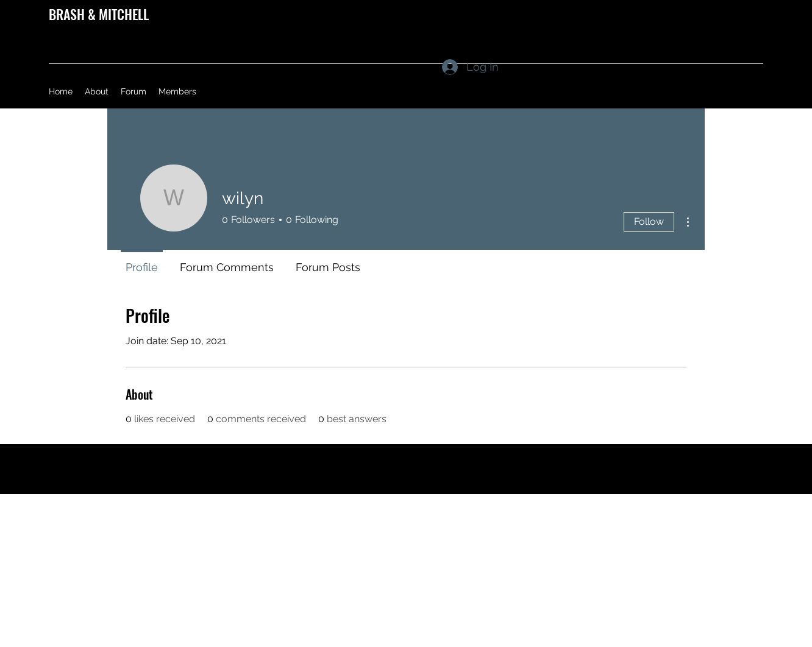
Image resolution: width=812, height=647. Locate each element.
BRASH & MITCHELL (99, 14)
